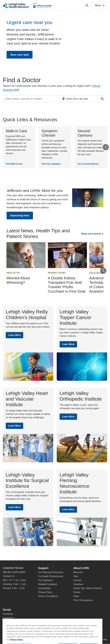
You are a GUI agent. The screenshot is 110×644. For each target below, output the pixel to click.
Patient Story (57, 273)
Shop (77, 596)
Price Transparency (83, 600)
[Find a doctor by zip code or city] (79, 99)
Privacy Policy (45, 592)
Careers (77, 580)
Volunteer (78, 584)
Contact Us (9, 576)
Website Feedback (48, 584)
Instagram (9, 618)
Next (106, 147)
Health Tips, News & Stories (88, 588)
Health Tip (13, 273)
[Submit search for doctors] (102, 99)
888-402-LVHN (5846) (14, 572)
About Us (78, 572)
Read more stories (91, 234)
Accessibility (44, 588)
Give (76, 576)
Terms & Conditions (48, 596)
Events (77, 592)
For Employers (46, 580)
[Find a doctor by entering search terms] (32, 99)
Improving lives (20, 216)
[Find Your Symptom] (55, 147)
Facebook (9, 614)
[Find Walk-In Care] (19, 147)
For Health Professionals (51, 576)
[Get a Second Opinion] (91, 147)
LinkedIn (9, 622)
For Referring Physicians (51, 572)
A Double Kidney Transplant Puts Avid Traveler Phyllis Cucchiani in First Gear (67, 285)
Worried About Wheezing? (18, 280)
